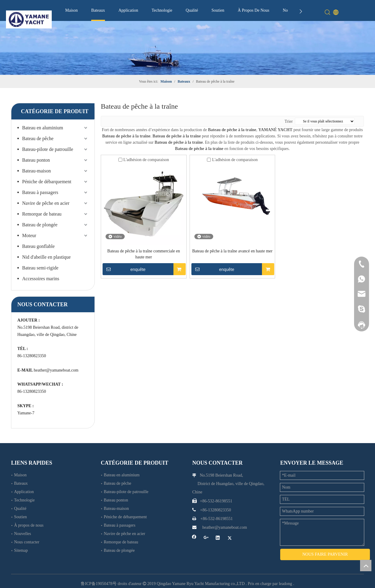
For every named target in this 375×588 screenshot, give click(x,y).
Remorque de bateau (42, 214)
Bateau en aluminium (43, 128)
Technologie (162, 10)
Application (128, 10)
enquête (124, 269)
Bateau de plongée (40, 225)
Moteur (29, 235)
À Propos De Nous (253, 10)
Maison (71, 10)
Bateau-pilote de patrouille (48, 149)
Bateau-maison (36, 171)
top (366, 566)
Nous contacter (27, 542)
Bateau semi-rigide (40, 268)
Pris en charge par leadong (270, 578)
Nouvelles (23, 534)
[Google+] (206, 538)
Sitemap (21, 550)
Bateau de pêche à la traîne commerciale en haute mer (144, 254)
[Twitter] (230, 538)
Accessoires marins (41, 279)
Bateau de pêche (38, 138)
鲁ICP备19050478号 (99, 578)
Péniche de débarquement (47, 182)
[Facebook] (194, 538)
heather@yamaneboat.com (56, 370)
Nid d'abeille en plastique (46, 257)
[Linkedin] (218, 538)
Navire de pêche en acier (46, 203)
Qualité (192, 10)
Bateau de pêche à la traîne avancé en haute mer (233, 251)
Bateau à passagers (40, 192)
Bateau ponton (36, 160)
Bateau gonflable (38, 246)
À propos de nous (29, 525)
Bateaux (98, 10)
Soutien (218, 10)
